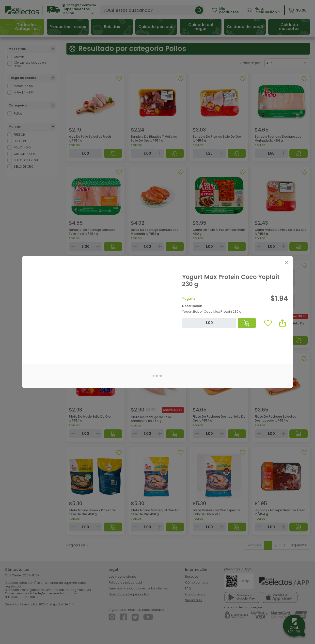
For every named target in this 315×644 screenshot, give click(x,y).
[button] (283, 323)
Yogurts (189, 298)
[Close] (286, 263)
